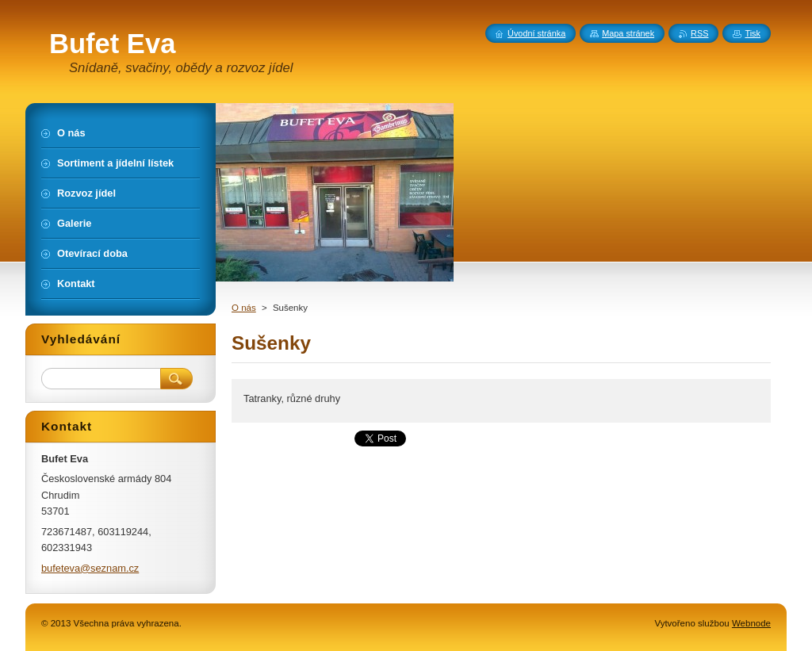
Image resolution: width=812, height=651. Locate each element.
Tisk (753, 33)
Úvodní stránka (536, 33)
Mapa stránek (628, 33)
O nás (244, 308)
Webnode (751, 623)
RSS (699, 33)
